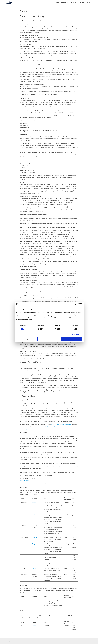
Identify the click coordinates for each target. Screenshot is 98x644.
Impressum (81, 641)
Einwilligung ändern (25, 480)
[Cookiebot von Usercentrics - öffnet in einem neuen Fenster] (76, 304)
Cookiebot (55, 484)
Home (57, 3)
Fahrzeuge (73, 3)
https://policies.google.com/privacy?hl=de (48, 426)
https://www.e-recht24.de (30, 429)
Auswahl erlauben (49, 339)
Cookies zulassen (71, 339)
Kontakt (88, 3)
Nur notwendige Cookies (27, 339)
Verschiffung (65, 3)
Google (34, 502)
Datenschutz (90, 641)
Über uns (81, 3)
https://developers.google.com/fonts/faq (61, 424)
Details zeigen (76, 334)
